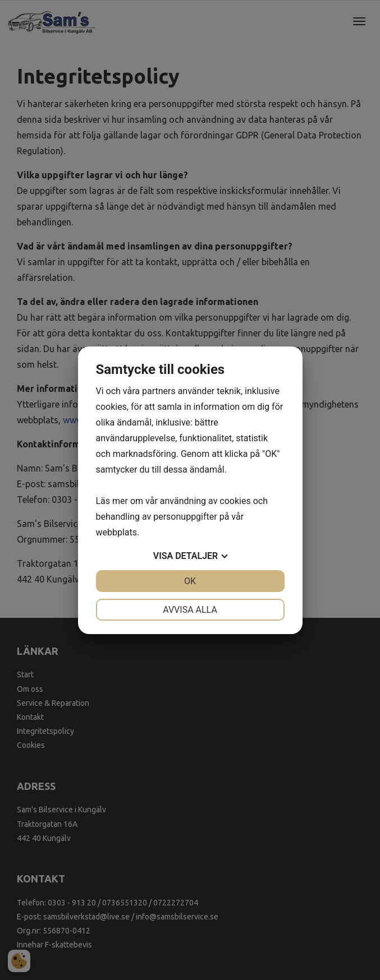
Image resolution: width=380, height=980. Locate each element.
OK (190, 581)
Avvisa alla (190, 610)
